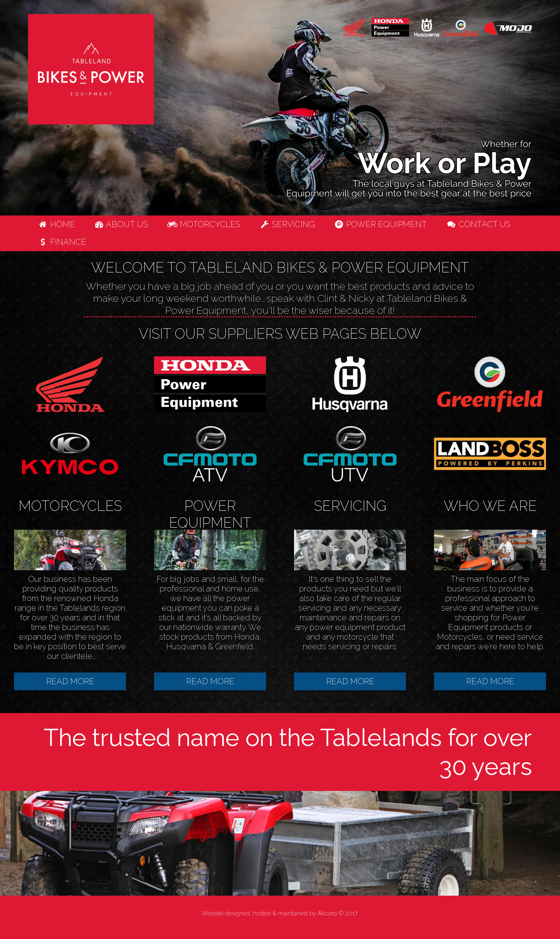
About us (121, 224)
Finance (62, 242)
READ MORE (70, 681)
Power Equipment (381, 224)
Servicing (287, 224)
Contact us (478, 224)
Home (56, 224)
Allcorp (327, 913)
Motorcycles (204, 224)
